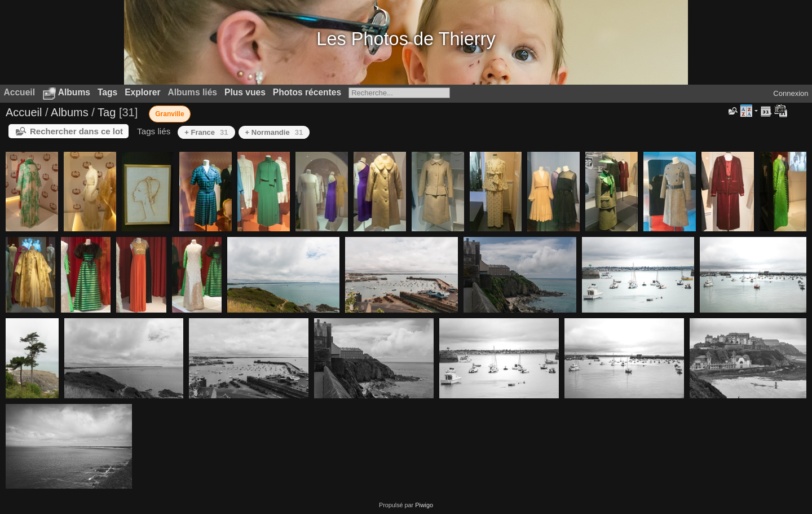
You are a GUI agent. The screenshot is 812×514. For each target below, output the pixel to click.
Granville (169, 114)
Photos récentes (307, 92)
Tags (107, 92)
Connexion (791, 93)
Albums (74, 92)
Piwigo (424, 505)
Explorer (142, 92)
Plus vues (245, 92)
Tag (107, 112)
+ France (206, 132)
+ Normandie (274, 132)
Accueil (24, 112)
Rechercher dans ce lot (76, 131)
